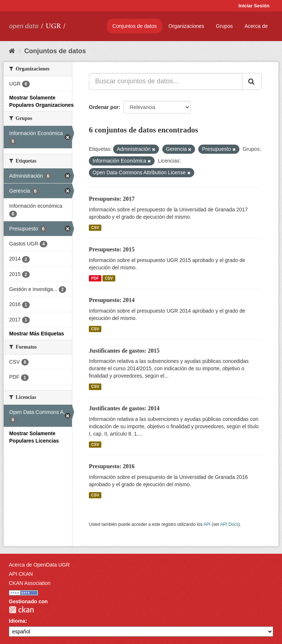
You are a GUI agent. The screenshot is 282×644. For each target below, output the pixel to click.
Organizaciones (186, 26)
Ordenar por (104, 107)
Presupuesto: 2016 (112, 466)
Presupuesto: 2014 (112, 300)
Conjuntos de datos (135, 26)
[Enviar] (252, 81)
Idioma (17, 621)
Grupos (224, 26)
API (207, 524)
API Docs (229, 524)
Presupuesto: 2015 (112, 249)
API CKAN (21, 574)
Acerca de (256, 26)
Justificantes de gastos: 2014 (124, 408)
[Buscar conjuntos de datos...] (166, 81)
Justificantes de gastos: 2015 (124, 351)
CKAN (21, 610)
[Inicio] (12, 51)
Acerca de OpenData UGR (39, 565)
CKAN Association (30, 583)
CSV (95, 228)
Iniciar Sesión (254, 6)
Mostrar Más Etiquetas (37, 334)
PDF (95, 278)
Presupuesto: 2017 (112, 199)
